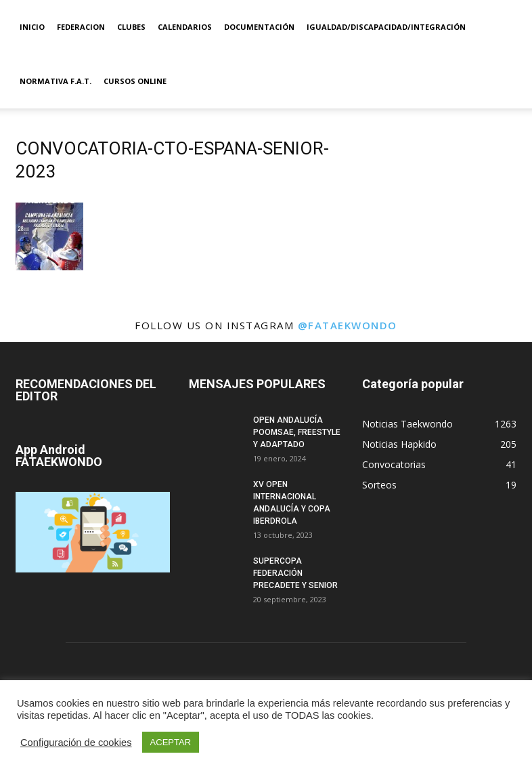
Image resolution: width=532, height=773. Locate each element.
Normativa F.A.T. (56, 81)
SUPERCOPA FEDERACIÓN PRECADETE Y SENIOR (295, 573)
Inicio (32, 27)
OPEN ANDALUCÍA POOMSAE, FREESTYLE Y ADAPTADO (297, 432)
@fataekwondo (348, 325)
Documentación (259, 27)
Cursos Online (135, 81)
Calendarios (185, 27)
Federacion (81, 27)
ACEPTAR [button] (171, 742)
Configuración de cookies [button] (76, 743)
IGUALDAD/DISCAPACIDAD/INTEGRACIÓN (386, 27)
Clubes (131, 27)
